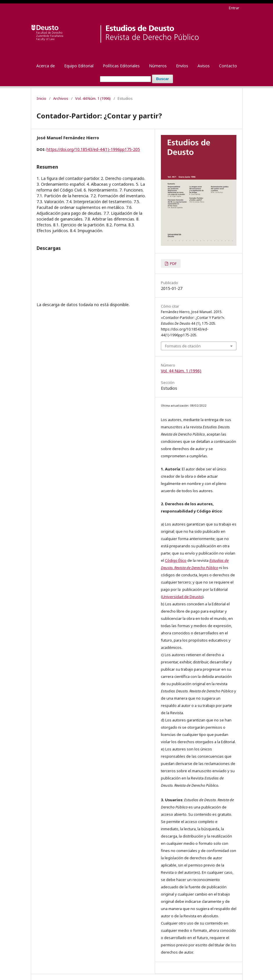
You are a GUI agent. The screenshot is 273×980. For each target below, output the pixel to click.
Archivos (61, 98)
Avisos (204, 66)
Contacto (228, 66)
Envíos (182, 66)
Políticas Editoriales (121, 66)
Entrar (234, 8)
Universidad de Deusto (182, 597)
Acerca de (46, 66)
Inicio (41, 98)
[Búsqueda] (125, 79)
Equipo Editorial (79, 66)
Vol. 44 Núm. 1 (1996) (93, 98)
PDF (173, 264)
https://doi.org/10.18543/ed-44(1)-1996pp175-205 (93, 149)
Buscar (162, 79)
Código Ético (176, 560)
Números (158, 66)
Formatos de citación (183, 346)
